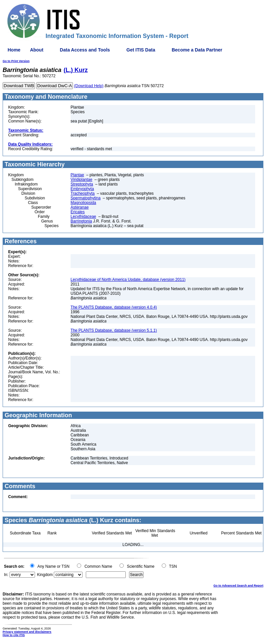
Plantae (77, 175)
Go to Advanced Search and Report (238, 586)
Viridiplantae (82, 180)
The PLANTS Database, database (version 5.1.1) (114, 330)
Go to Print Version (16, 61)
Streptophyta (82, 184)
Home (14, 50)
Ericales (78, 212)
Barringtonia (81, 221)
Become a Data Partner (197, 50)
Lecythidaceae (83, 217)
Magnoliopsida (83, 203)
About (37, 50)
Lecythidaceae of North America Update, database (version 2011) (128, 280)
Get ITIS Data (141, 50)
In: (6, 575)
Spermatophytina (86, 198)
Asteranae (80, 207)
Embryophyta (82, 189)
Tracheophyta (83, 193)
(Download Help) (89, 86)
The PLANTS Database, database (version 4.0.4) (114, 307)
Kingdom (45, 575)
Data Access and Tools (85, 50)
